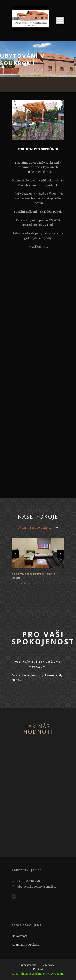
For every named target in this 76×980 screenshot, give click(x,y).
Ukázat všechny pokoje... (38, 528)
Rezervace (48, 965)
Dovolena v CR (22, 936)
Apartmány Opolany (25, 945)
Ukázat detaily (24, 583)
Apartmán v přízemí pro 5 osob (34, 576)
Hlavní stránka (27, 965)
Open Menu (60, 20)
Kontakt (38, 970)
